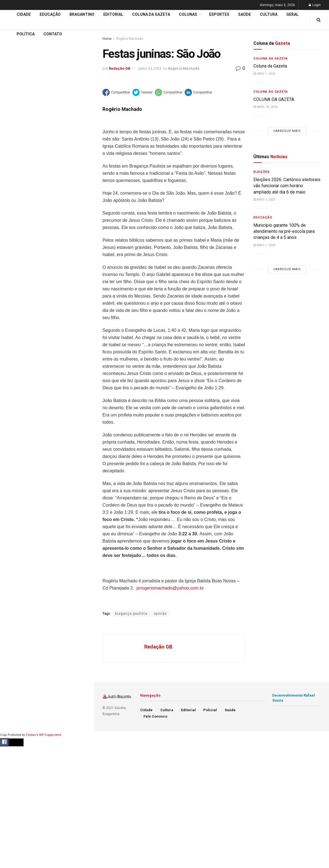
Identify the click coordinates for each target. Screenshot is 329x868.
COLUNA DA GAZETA (274, 99)
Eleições (262, 172)
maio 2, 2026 (264, 200)
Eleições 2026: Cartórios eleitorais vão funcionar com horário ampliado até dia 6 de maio (287, 186)
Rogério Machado (184, 68)
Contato (53, 34)
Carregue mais (47, 105)
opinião (160, 614)
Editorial (13, 170)
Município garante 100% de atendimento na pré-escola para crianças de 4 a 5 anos (284, 231)
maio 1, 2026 (264, 74)
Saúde (245, 14)
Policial (210, 710)
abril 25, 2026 (265, 107)
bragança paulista (131, 614)
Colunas (188, 14)
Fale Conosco (155, 716)
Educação (15, 160)
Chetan (31, 735)
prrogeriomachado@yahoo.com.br (170, 588)
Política (26, 34)
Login (315, 5)
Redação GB (120, 68)
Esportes (219, 14)
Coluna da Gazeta (22, 181)
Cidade (12, 149)
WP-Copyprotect (50, 735)
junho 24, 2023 (150, 68)
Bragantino (82, 14)
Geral (292, 14)
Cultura (269, 14)
